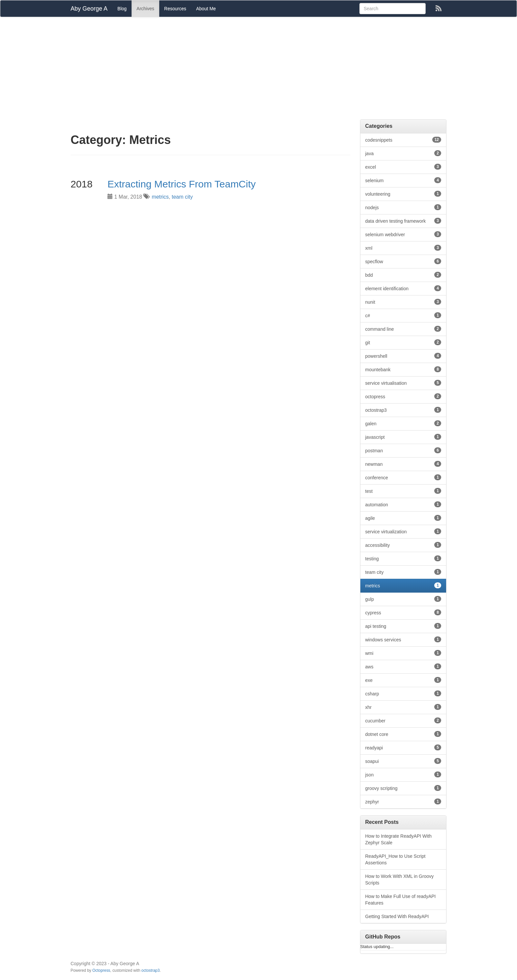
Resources (175, 9)
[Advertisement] (258, 70)
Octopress (101, 970)
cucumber (403, 720)
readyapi (403, 747)
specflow (403, 261)
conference (403, 477)
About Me (206, 9)
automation (403, 504)
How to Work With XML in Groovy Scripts (400, 880)
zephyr (403, 801)
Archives (145, 9)
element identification (403, 288)
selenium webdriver (403, 234)
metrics (160, 197)
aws (403, 666)
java (403, 153)
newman (403, 464)
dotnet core (403, 734)
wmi (403, 653)
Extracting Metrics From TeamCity (182, 184)
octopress (403, 396)
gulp (403, 599)
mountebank (403, 369)
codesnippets (403, 140)
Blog (122, 9)
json (403, 774)
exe (403, 680)
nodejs (403, 207)
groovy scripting (403, 788)
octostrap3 (403, 410)
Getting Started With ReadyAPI (397, 916)
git (403, 342)
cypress (403, 612)
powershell (403, 356)
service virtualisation (403, 383)
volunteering (403, 194)
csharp (403, 693)
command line (403, 329)
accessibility (403, 545)
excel (403, 167)
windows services (403, 639)
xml (403, 248)
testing (403, 558)
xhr (403, 707)
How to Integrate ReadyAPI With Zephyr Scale (399, 839)
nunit (403, 302)
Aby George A (89, 9)
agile (403, 518)
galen (403, 423)
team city (182, 197)
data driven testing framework (403, 221)
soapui (403, 761)
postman (403, 450)
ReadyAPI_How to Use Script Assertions (395, 859)
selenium (403, 180)
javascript (403, 437)
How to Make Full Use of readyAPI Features (401, 900)
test (403, 491)
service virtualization (403, 531)
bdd (403, 275)
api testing (403, 626)
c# (403, 315)
